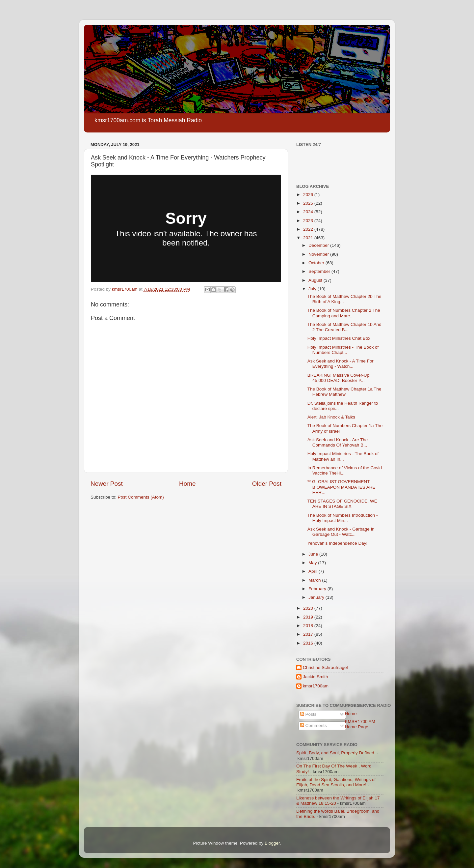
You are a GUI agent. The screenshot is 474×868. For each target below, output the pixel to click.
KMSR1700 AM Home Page (360, 724)
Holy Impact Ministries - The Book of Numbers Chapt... (343, 350)
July (313, 289)
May (313, 563)
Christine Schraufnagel (325, 667)
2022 (309, 229)
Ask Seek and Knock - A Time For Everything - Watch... (341, 364)
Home (187, 484)
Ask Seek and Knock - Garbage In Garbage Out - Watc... (341, 532)
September (320, 271)
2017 (309, 634)
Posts (308, 714)
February (318, 589)
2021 (309, 238)
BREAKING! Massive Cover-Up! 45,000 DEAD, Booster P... (339, 378)
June (314, 554)
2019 (309, 617)
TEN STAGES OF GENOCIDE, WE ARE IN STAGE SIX (342, 504)
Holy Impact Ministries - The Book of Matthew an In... (343, 456)
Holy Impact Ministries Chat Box (339, 338)
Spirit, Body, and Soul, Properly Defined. (336, 753)
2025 (309, 203)
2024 (309, 212)
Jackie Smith (316, 677)
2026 (309, 195)
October (317, 263)
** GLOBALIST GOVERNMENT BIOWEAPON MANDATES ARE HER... (342, 487)
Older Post (267, 484)
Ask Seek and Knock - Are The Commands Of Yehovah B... (338, 442)
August (316, 280)
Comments (314, 725)
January (317, 597)
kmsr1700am (316, 686)
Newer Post (107, 484)
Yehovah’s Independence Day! (337, 543)
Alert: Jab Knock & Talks (331, 417)
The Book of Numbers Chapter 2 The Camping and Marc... (344, 313)
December (319, 245)
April (314, 571)
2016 (309, 643)
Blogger (272, 843)
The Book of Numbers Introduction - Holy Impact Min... (343, 518)
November (319, 254)
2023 (309, 221)
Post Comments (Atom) (141, 497)
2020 (309, 608)
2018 (309, 626)
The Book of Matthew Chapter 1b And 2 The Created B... (344, 327)
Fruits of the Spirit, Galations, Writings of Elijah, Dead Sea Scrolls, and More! (336, 782)
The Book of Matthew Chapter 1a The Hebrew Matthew (344, 392)
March (315, 580)
